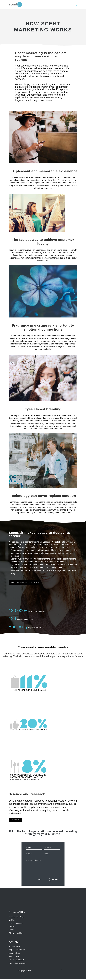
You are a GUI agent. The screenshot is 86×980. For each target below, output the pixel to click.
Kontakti (12, 928)
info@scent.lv (20, 964)
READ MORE (16, 821)
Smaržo (11, 931)
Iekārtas (12, 921)
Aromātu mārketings (16, 918)
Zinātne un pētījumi (16, 924)
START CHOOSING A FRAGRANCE (27, 583)
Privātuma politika (16, 934)
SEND (55, 881)
